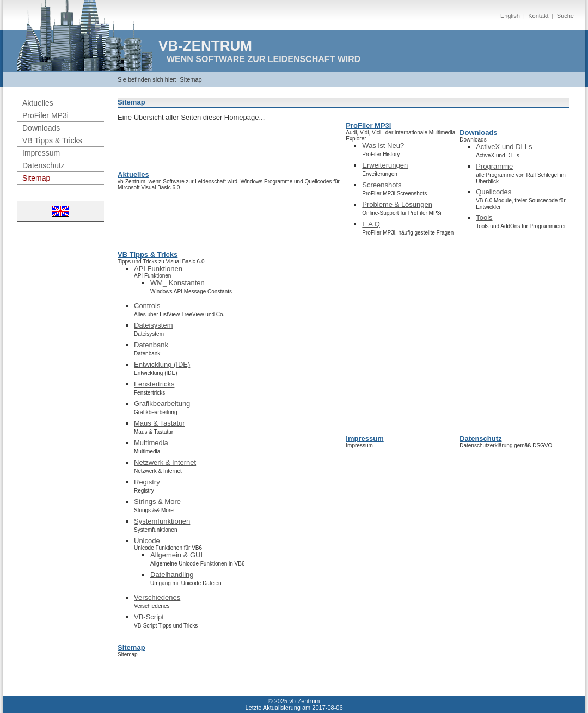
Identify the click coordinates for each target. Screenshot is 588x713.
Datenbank (151, 345)
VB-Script (149, 617)
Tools (484, 217)
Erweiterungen (385, 165)
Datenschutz (44, 165)
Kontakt (538, 16)
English (510, 16)
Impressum (41, 153)
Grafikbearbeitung (162, 404)
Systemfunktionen (162, 521)
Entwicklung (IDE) (162, 364)
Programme (494, 166)
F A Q (371, 224)
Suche (565, 16)
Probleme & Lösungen (397, 204)
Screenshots (382, 185)
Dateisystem (154, 325)
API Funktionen (158, 269)
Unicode (147, 541)
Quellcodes (494, 192)
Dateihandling (172, 574)
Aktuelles (38, 103)
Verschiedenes (157, 597)
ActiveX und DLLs (504, 147)
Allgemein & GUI (176, 555)
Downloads (41, 128)
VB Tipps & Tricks (52, 140)
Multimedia (151, 443)
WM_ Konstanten (177, 283)
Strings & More (157, 502)
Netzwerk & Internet (165, 462)
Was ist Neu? (383, 146)
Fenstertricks (154, 384)
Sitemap (191, 79)
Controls (147, 306)
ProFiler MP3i (45, 115)
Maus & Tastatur (160, 423)
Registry (147, 482)
